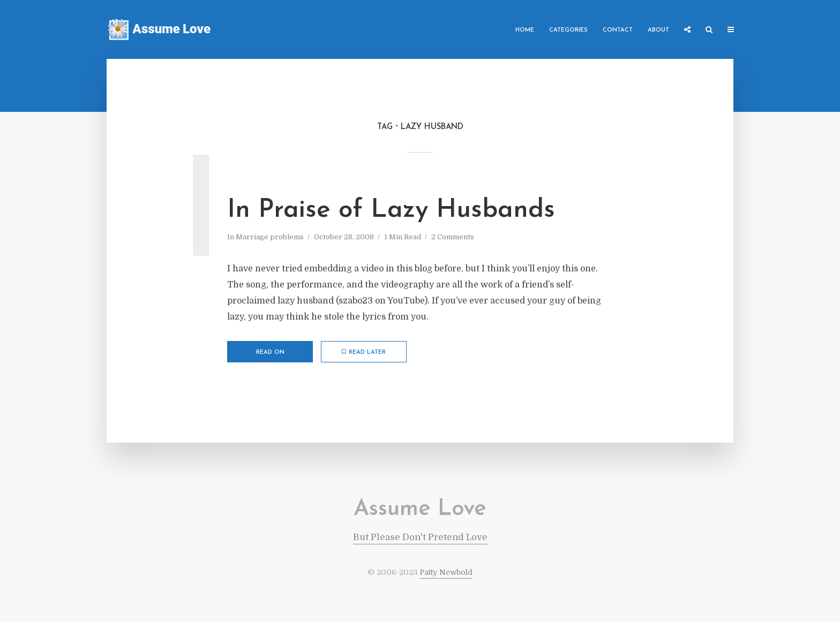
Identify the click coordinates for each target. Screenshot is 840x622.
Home (525, 30)
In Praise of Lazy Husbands (391, 210)
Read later (364, 352)
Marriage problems (270, 237)
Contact (618, 30)
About (658, 30)
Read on (270, 352)
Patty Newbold (446, 572)
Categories (568, 30)
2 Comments (453, 237)
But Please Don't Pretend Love (420, 537)
